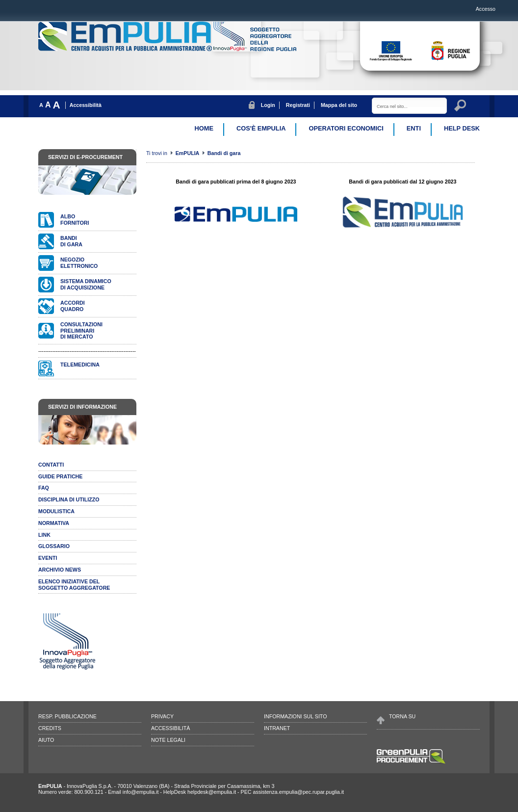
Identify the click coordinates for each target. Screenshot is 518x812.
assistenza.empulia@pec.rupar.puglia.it (298, 792)
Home (204, 128)
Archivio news (60, 570)
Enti (414, 128)
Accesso (486, 9)
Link (44, 535)
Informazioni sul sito (295, 716)
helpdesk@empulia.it (212, 792)
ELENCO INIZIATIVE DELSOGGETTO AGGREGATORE (74, 585)
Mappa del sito (339, 105)
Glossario (54, 546)
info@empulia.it (141, 792)
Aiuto (46, 740)
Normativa (54, 523)
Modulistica (56, 511)
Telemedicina (80, 365)
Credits (50, 728)
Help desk (462, 128)
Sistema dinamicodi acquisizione (86, 284)
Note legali (168, 740)
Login (268, 105)
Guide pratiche (60, 476)
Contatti (51, 465)
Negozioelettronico (79, 263)
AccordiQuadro (73, 306)
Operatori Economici (346, 128)
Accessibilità (86, 105)
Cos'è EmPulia (261, 128)
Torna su (402, 716)
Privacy (162, 716)
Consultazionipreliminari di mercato (81, 331)
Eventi (48, 558)
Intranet (277, 728)
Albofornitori (75, 220)
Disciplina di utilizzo (69, 499)
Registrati (298, 105)
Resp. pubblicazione (67, 716)
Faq (44, 488)
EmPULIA (188, 153)
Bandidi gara (71, 241)
